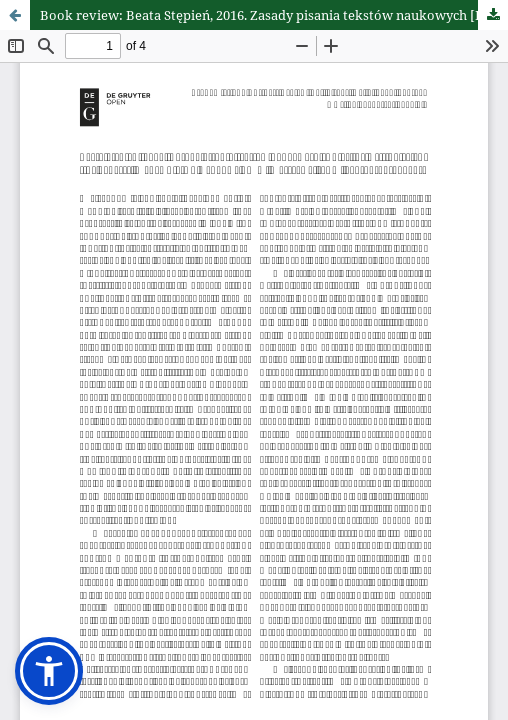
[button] (49, 671)
